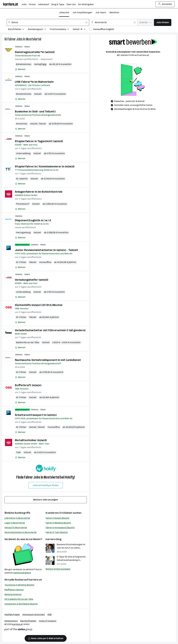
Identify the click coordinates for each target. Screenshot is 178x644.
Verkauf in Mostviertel (16, 528)
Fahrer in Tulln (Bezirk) (57, 532)
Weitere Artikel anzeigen (58, 569)
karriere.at (35, 580)
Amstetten (22, 124)
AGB (50, 614)
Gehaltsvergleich (22, 573)
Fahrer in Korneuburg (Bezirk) (60, 528)
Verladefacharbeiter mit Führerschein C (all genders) (50, 330)
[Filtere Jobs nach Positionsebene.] (61, 30)
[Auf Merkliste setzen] (20, 69)
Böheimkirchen (24, 64)
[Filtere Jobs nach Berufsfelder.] (18, 30)
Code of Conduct (48, 621)
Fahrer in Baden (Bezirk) (57, 518)
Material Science (13, 594)
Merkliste (114, 12)
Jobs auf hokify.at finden (46, 485)
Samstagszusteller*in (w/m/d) (35, 52)
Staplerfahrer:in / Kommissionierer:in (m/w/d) (45, 166)
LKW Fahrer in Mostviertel (17, 518)
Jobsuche (64, 12)
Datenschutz (11, 621)
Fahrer (12, 39)
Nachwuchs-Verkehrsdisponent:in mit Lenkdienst (48, 360)
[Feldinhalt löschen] (86, 22)
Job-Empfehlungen (82, 12)
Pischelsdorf (23, 204)
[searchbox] (48, 22)
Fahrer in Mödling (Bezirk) (58, 523)
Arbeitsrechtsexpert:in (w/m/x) (36, 415)
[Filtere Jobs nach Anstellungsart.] (39, 30)
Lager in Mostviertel (15, 523)
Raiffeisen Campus (14, 590)
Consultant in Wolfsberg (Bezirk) (21, 604)
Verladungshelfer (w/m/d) (31, 280)
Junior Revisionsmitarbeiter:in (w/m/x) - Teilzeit (47, 250)
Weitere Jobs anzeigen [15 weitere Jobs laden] (46, 500)
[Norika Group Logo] (18, 630)
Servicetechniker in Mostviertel (21, 532)
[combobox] (48, 22)
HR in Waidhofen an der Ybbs (19, 599)
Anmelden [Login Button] (165, 4)
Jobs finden (163, 22)
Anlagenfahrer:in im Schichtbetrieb (39, 192)
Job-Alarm (101, 12)
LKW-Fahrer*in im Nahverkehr (34, 82)
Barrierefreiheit (28, 621)
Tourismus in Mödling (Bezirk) (19, 585)
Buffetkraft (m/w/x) (28, 385)
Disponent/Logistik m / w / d (33, 220)
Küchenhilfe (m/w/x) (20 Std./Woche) (39, 305)
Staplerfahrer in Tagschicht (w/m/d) (39, 141)
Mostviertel (34, 39)
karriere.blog (54, 539)
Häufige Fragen (12, 614)
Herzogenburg (23, 233)
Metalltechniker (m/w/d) (31, 440)
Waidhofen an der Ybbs (28, 342)
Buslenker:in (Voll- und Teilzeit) (35, 111)
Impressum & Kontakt (34, 614)
